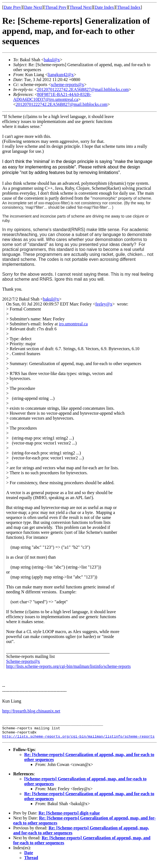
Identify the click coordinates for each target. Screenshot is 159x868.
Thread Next (81, 7)
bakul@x (52, 60)
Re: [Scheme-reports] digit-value (69, 816)
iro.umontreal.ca (73, 324)
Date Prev (12, 7)
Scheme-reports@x (23, 661)
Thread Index (129, 7)
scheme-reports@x (67, 85)
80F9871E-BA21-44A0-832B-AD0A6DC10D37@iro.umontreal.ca (52, 97)
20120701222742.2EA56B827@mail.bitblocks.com (83, 89)
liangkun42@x (61, 75)
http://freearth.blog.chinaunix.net (31, 711)
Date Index (104, 7)
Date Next (33, 7)
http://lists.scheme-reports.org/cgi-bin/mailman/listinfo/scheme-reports (68, 666)
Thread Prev (56, 7)
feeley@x (104, 304)
